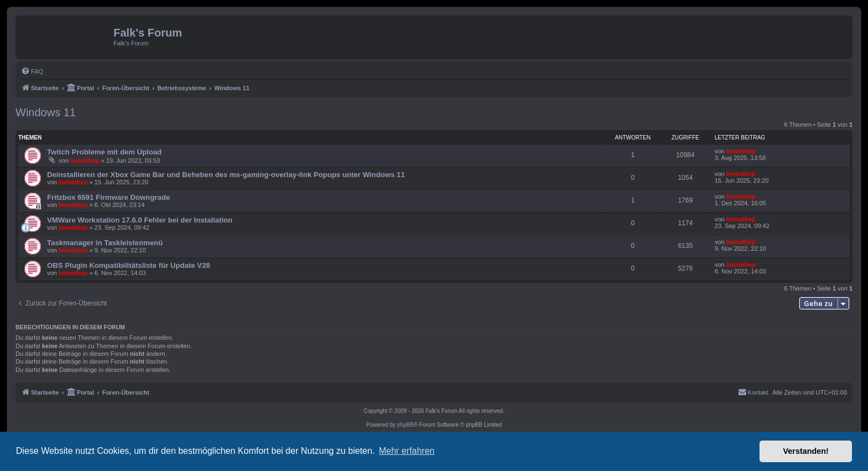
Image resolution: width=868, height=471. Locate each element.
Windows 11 (46, 112)
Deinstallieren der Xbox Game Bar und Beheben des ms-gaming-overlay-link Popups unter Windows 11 (226, 175)
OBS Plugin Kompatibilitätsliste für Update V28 (129, 265)
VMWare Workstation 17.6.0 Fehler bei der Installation (140, 220)
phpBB (405, 425)
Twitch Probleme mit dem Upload (104, 152)
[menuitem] (32, 71)
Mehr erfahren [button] (407, 451)
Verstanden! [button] (806, 451)
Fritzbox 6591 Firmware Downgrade (108, 197)
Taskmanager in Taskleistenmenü (105, 243)
